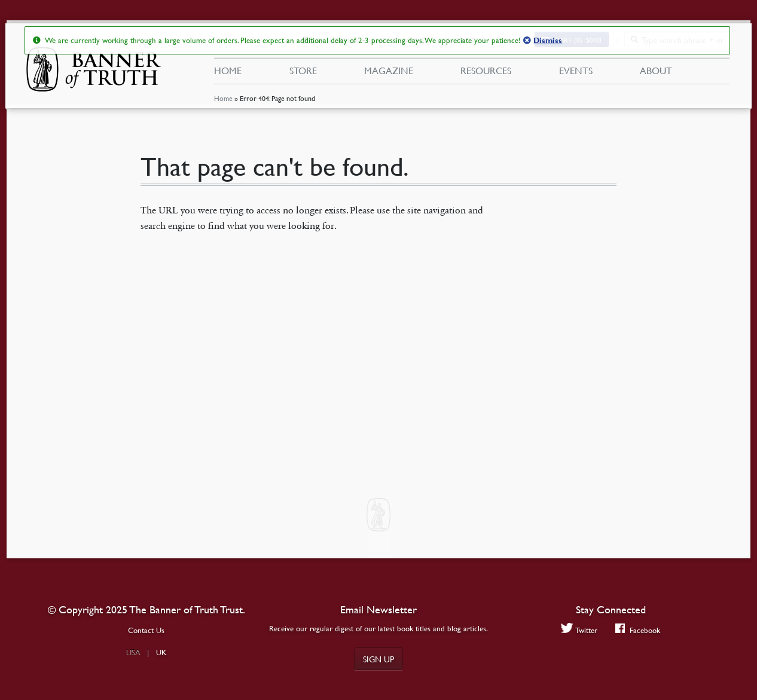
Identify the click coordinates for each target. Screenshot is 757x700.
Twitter (579, 630)
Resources (486, 71)
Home (223, 98)
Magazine (389, 71)
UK (161, 652)
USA (133, 652)
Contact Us (146, 630)
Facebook (638, 630)
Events (576, 71)
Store (303, 71)
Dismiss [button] (548, 41)
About (656, 71)
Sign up (378, 659)
